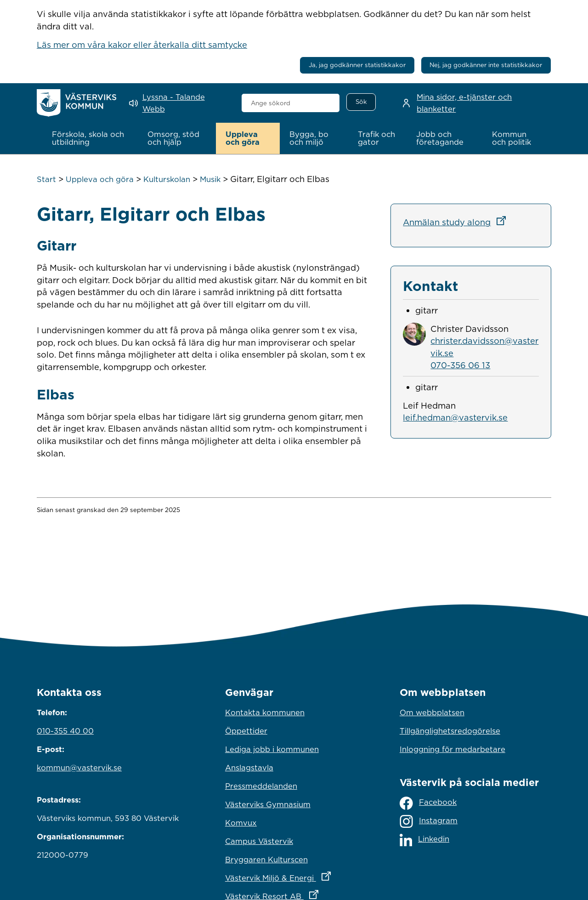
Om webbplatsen (432, 712)
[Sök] (361, 102)
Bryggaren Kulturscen (266, 860)
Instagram (429, 821)
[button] (90, 138)
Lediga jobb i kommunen (272, 749)
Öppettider (246, 731)
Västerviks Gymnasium (268, 804)
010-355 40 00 (65, 731)
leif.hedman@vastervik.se (455, 417)
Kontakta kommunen (265, 712)
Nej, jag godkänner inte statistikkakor (486, 65)
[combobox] (291, 103)
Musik (210, 179)
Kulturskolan (167, 179)
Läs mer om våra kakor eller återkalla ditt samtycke (142, 45)
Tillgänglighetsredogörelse (450, 731)
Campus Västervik (259, 841)
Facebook (428, 803)
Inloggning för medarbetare (452, 749)
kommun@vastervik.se (79, 768)
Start (46, 179)
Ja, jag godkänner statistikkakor (357, 65)
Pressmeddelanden (261, 786)
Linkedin (424, 840)
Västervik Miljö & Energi (294, 876)
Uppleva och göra (100, 179)
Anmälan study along (457, 222)
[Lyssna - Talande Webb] (179, 103)
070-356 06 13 (460, 365)
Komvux (241, 823)
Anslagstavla (249, 768)
